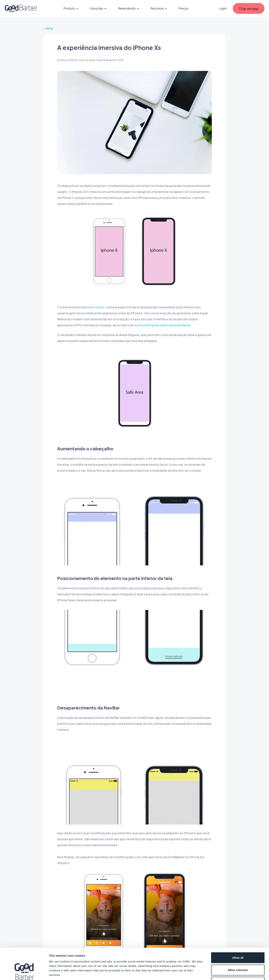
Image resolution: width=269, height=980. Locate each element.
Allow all (238, 931)
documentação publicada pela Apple (164, 325)
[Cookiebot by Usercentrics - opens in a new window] (24, 973)
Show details (196, 973)
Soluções (99, 8)
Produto (71, 8)
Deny (238, 955)
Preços (184, 8)
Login (223, 8)
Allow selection (238, 943)
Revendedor (129, 8)
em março (97, 307)
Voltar (49, 28)
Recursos (159, 8)
